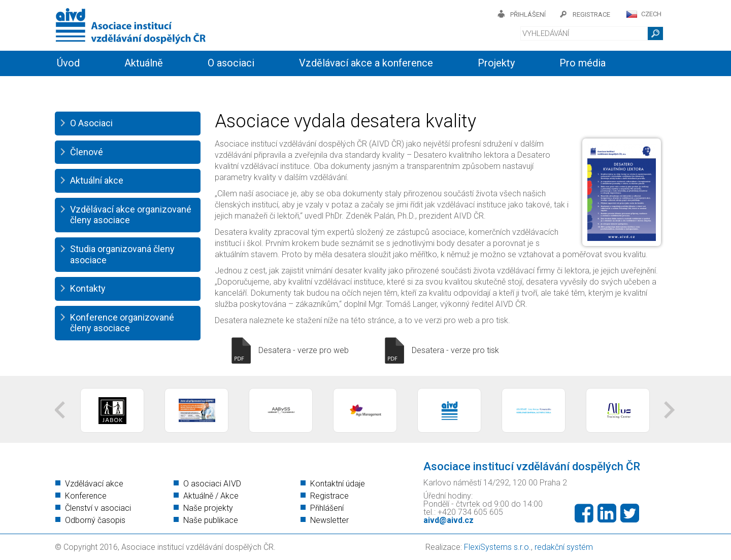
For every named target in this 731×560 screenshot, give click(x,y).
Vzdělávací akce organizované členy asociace (131, 215)
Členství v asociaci (98, 508)
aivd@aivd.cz (448, 520)
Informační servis (95, 87)
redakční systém (564, 547)
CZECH (651, 14)
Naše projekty (208, 508)
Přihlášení (327, 508)
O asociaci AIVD (212, 484)
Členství (197, 87)
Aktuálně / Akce (211, 496)
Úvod (68, 63)
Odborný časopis (95, 520)
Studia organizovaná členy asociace (122, 254)
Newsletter (329, 520)
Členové (87, 152)
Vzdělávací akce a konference (366, 63)
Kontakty (279, 87)
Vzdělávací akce (94, 484)
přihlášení (528, 14)
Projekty (496, 63)
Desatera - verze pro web (304, 350)
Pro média (583, 63)
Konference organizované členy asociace (122, 323)
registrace (591, 14)
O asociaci (231, 63)
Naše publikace (211, 520)
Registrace (329, 496)
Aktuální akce (97, 180)
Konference (86, 496)
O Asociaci (91, 123)
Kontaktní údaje (338, 484)
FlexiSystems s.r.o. (497, 547)
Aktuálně (144, 63)
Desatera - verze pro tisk (455, 350)
